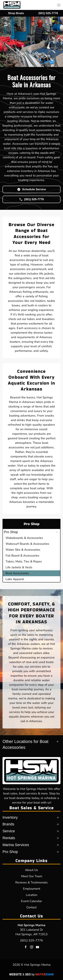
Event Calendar (32, 901)
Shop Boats (16, 13)
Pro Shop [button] (11, 532)
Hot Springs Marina (32, 925)
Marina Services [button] (16, 845)
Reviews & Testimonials (32, 882)
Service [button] (9, 831)
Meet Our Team (32, 876)
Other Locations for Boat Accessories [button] (25, 744)
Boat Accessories (17, 573)
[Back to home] (12, 5)
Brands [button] (8, 824)
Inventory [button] (10, 817)
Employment (32, 889)
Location (32, 895)
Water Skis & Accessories (23, 550)
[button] (59, 5)
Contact (32, 907)
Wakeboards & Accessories (24, 538)
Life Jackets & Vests (19, 567)
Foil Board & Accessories (22, 556)
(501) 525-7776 (32, 940)
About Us (32, 870)
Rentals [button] (9, 838)
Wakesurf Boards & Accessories (27, 544)
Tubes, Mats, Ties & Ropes (24, 561)
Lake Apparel (15, 579)
